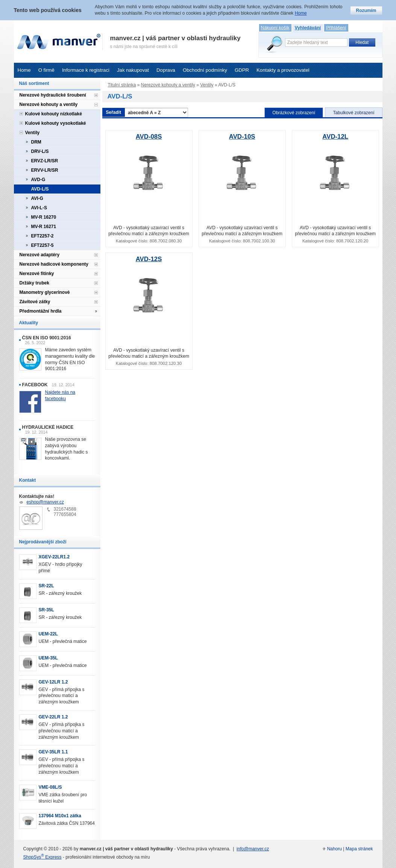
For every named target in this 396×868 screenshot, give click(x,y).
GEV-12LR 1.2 (53, 682)
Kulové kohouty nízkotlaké (54, 114)
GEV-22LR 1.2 (53, 717)
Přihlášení (336, 28)
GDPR (242, 70)
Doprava (166, 70)
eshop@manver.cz (46, 502)
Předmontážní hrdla (41, 311)
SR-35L (46, 610)
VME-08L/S (50, 787)
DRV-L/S (40, 151)
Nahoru (335, 849)
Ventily (207, 85)
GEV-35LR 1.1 (53, 752)
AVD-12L (335, 137)
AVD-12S (149, 259)
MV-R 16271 (44, 227)
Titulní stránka (122, 85)
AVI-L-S (39, 208)
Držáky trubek (34, 283)
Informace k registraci (86, 70)
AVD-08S (149, 137)
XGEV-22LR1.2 (54, 557)
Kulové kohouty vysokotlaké (56, 123)
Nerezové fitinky (37, 274)
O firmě (46, 70)
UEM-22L (48, 634)
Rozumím (366, 11)
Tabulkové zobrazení (354, 113)
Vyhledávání (308, 28)
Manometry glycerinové (45, 292)
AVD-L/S (40, 189)
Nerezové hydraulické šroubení (53, 95)
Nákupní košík (275, 28)
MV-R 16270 (44, 217)
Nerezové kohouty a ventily (168, 85)
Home (24, 70)
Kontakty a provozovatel (283, 70)
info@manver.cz (253, 849)
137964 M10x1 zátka (60, 816)
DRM (36, 142)
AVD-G (38, 180)
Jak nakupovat (133, 70)
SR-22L (46, 586)
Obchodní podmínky (205, 70)
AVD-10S (242, 137)
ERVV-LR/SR (45, 170)
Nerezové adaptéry (40, 255)
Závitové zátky (35, 302)
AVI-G (37, 198)
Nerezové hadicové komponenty (54, 264)
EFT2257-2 (42, 236)
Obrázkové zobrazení (294, 113)
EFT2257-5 (42, 245)
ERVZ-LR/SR (45, 161)
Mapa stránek (359, 849)
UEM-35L (48, 658)
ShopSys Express (42, 857)
